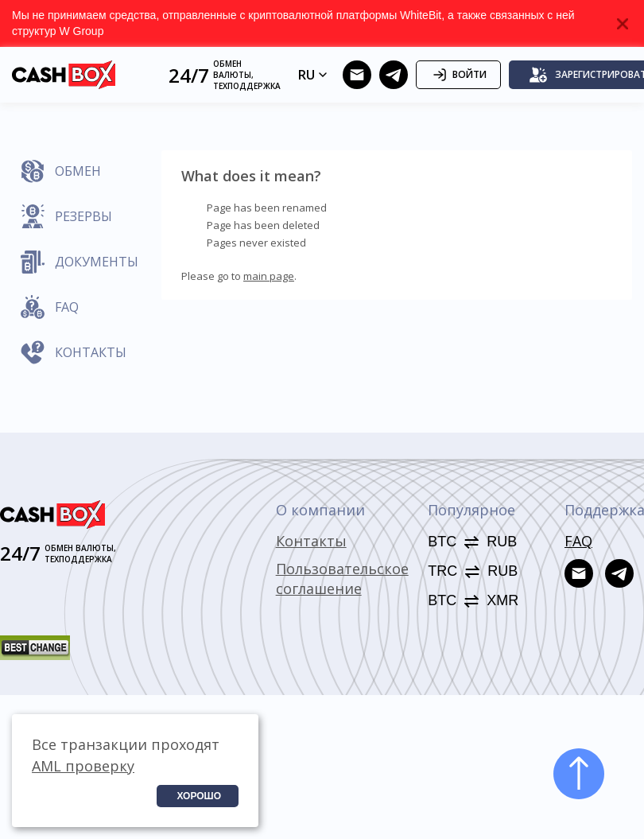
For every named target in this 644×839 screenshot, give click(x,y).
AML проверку (83, 766)
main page (269, 276)
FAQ (578, 541)
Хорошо (199, 796)
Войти (458, 75)
